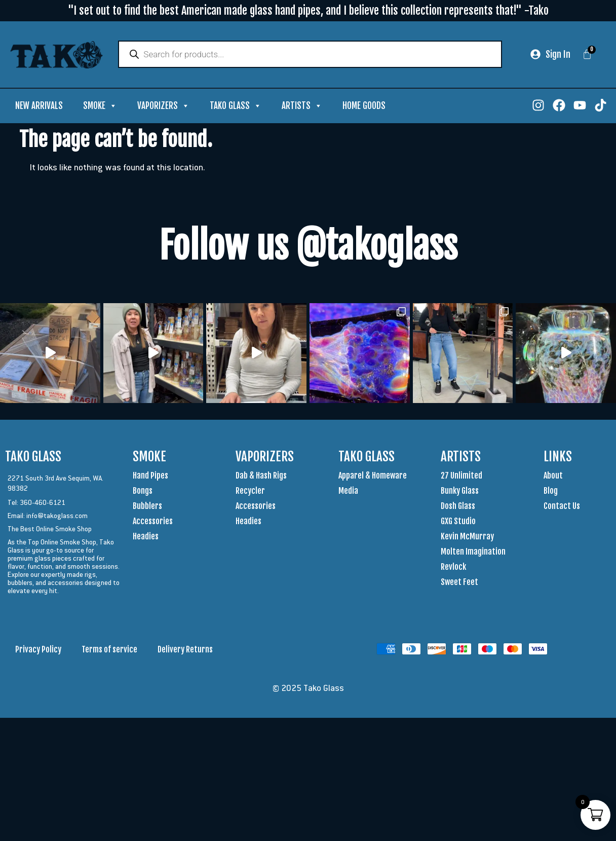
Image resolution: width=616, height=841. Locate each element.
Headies (146, 537)
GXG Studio (458, 522)
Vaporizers (163, 106)
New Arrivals (39, 106)
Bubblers (147, 506)
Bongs (143, 491)
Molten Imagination (473, 552)
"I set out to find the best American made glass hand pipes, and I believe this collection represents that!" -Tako (308, 10)
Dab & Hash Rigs (261, 476)
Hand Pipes (150, 476)
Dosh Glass (458, 506)
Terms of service (109, 650)
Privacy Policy (38, 650)
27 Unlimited (461, 476)
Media (348, 491)
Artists (302, 106)
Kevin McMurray (467, 537)
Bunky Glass (460, 491)
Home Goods (364, 106)
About (553, 476)
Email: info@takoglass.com (48, 516)
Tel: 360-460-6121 (36, 503)
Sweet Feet (459, 582)
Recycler (250, 491)
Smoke (100, 106)
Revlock (453, 567)
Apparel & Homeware (373, 476)
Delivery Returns (185, 650)
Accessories (153, 522)
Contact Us (562, 506)
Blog (551, 491)
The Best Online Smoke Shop (50, 529)
